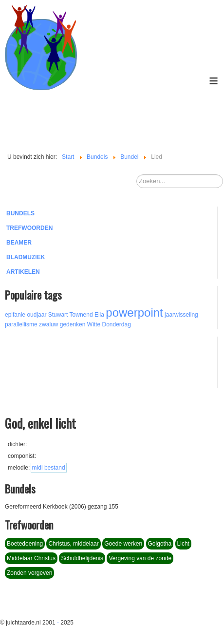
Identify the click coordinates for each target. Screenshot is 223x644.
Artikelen (23, 272)
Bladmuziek (26, 257)
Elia (99, 315)
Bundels (20, 213)
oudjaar (37, 315)
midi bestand (49, 468)
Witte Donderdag (109, 324)
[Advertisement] (58, 361)
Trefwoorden (29, 228)
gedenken (73, 324)
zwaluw (48, 324)
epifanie (15, 315)
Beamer (19, 243)
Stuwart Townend (71, 315)
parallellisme (21, 324)
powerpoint (134, 313)
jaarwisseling (181, 315)
